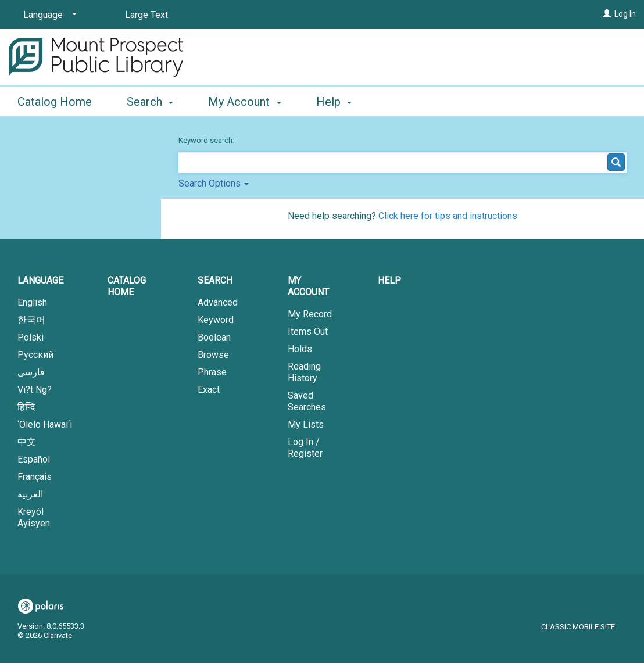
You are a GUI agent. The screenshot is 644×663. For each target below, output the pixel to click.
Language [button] (40, 280)
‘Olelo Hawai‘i (45, 424)
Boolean (214, 337)
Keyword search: (207, 140)
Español (34, 459)
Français (35, 477)
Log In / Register (305, 448)
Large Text (146, 15)
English (32, 302)
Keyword (216, 320)
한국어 (31, 320)
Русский (35, 355)
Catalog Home (55, 102)
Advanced (218, 302)
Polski (31, 337)
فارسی (31, 372)
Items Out (308, 331)
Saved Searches (307, 401)
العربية (30, 494)
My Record (310, 314)
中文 (27, 442)
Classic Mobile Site (578, 627)
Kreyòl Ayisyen (34, 517)
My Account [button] (244, 102)
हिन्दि (26, 407)
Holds (300, 349)
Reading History (304, 372)
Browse (213, 355)
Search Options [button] (214, 183)
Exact (209, 390)
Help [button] (334, 102)
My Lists (306, 424)
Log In (625, 14)
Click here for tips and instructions (448, 216)
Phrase (212, 372)
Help (389, 280)
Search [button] (150, 102)
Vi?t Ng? (35, 390)
